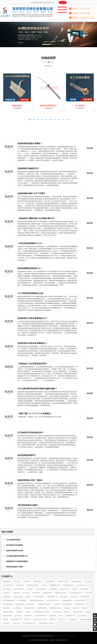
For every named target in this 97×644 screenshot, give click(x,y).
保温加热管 (53, 619)
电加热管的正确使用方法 (28, 169)
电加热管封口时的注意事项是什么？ (33, 319)
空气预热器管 (53, 589)
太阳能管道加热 (64, 589)
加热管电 (5, 619)
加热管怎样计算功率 (53, 600)
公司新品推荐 (17, 108)
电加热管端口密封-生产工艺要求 (31, 194)
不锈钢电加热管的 (76, 581)
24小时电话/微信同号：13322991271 (42, 2)
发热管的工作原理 (63, 581)
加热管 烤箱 (17, 581)
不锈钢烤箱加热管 (67, 600)
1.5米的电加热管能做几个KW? (30, 244)
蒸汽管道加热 (88, 581)
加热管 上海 (16, 623)
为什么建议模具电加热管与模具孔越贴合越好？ (37, 389)
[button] (7, 35)
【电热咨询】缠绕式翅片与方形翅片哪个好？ (36, 219)
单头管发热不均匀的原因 (14, 545)
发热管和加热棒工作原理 (14, 567)
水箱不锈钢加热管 (19, 589)
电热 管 (61, 616)
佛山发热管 (76, 608)
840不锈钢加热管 (85, 597)
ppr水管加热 (89, 593)
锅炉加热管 (18, 616)
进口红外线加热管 (8, 585)
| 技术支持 (72, 636)
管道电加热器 (31, 604)
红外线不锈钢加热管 (86, 619)
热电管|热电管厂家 (62, 640)
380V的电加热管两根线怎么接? (31, 294)
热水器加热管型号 (41, 589)
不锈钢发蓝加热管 (55, 585)
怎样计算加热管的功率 (29, 623)
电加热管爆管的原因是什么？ (30, 269)
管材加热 (44, 585)
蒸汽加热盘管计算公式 (76, 593)
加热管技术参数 (7, 616)
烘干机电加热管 (22, 600)
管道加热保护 (28, 616)
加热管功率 (67, 612)
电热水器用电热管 (80, 600)
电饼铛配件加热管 (68, 585)
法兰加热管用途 (82, 616)
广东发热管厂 (7, 593)
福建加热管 (17, 593)
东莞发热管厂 (27, 581)
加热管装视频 (7, 589)
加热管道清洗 (64, 597)
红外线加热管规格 (29, 608)
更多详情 (90, 149)
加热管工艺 (62, 619)
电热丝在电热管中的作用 (14, 551)
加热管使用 (53, 616)
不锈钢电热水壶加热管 (44, 604)
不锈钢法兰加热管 (8, 612)
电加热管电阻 (20, 604)
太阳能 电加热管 (42, 608)
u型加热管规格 (56, 612)
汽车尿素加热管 (73, 619)
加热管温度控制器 (39, 597)
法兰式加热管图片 (8, 604)
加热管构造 (19, 612)
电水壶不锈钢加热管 (41, 616)
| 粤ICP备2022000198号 (62, 636)
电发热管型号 (20, 585)
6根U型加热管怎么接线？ (28, 505)
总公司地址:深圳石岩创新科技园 (39, 640)
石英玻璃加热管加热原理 (37, 600)
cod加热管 (30, 589)
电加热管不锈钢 (78, 612)
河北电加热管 (36, 593)
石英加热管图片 (84, 589)
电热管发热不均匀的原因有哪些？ (18, 562)
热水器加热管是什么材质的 (41, 612)
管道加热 (28, 612)
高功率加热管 (17, 608)
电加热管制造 (7, 597)
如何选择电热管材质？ (27, 456)
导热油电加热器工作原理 (46, 623)
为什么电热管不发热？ (14, 540)
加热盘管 (28, 597)
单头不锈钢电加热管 (9, 600)
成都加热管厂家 (70, 616)
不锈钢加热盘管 (47, 593)
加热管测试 (74, 597)
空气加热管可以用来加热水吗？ (31, 433)
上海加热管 (57, 604)
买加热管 (74, 589)
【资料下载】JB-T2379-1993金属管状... (35, 414)
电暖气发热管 (38, 581)
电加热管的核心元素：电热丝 (30, 481)
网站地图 (52, 640)
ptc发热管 (88, 612)
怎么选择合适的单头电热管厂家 (17, 556)
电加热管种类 (7, 608)
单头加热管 (26, 593)
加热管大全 (85, 608)
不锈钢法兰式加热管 (33, 585)
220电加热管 (6, 623)
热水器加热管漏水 (50, 581)
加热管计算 (27, 619)
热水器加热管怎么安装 (40, 619)
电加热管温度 (7, 581)
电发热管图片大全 (16, 619)
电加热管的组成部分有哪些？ (30, 144)
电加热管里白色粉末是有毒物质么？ (33, 344)
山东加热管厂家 (81, 585)
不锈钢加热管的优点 (56, 608)
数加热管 (67, 608)
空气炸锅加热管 (67, 604)
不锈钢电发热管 (79, 604)
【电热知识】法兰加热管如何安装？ (33, 364)
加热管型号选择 (18, 597)
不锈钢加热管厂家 (52, 597)
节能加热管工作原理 (61, 593)
